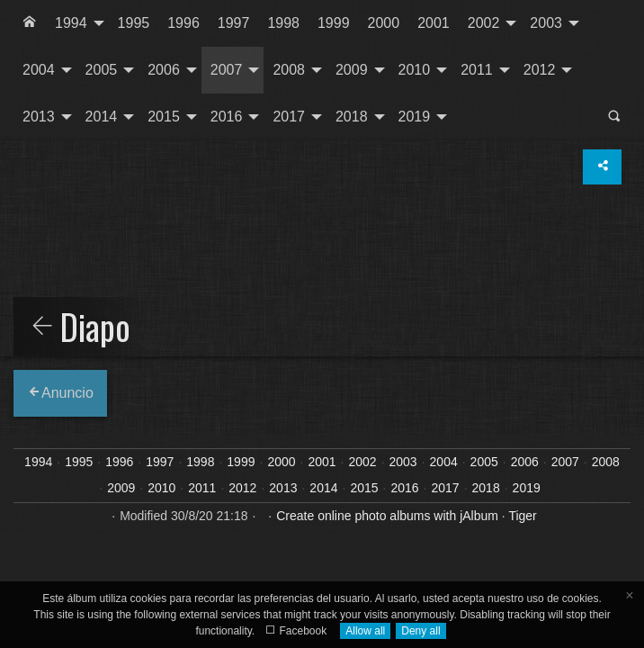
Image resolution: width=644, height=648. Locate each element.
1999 (334, 23)
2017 (289, 117)
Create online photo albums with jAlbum (387, 516)
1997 (234, 23)
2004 (39, 70)
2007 (227, 70)
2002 (484, 23)
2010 (415, 70)
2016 (227, 117)
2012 (540, 70)
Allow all (365, 631)
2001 (434, 23)
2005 (102, 70)
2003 (546, 23)
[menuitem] (30, 23)
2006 (164, 70)
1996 (183, 23)
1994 (71, 23)
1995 (134, 23)
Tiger (522, 516)
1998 (283, 23)
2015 (164, 117)
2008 (289, 70)
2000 (384, 23)
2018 (352, 117)
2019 (415, 117)
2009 (352, 70)
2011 (477, 70)
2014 (102, 117)
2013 (39, 117)
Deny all (420, 631)
